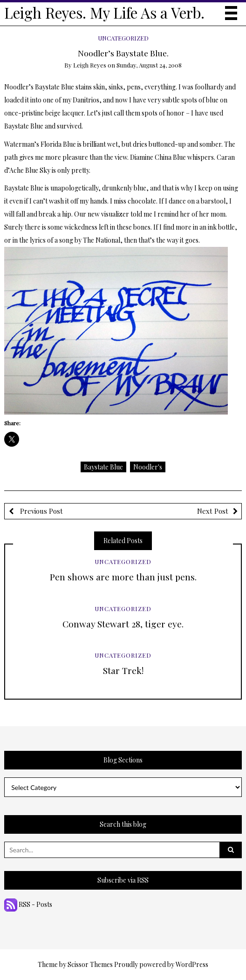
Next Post (213, 511)
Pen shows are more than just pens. (123, 577)
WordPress (192, 964)
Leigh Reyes (90, 65)
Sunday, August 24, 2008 (149, 65)
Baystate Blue (103, 467)
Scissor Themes (90, 964)
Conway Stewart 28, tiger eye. (123, 624)
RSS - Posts (28, 904)
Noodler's (148, 467)
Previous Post (41, 511)
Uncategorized (123, 38)
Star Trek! (123, 670)
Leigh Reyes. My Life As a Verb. (104, 13)
